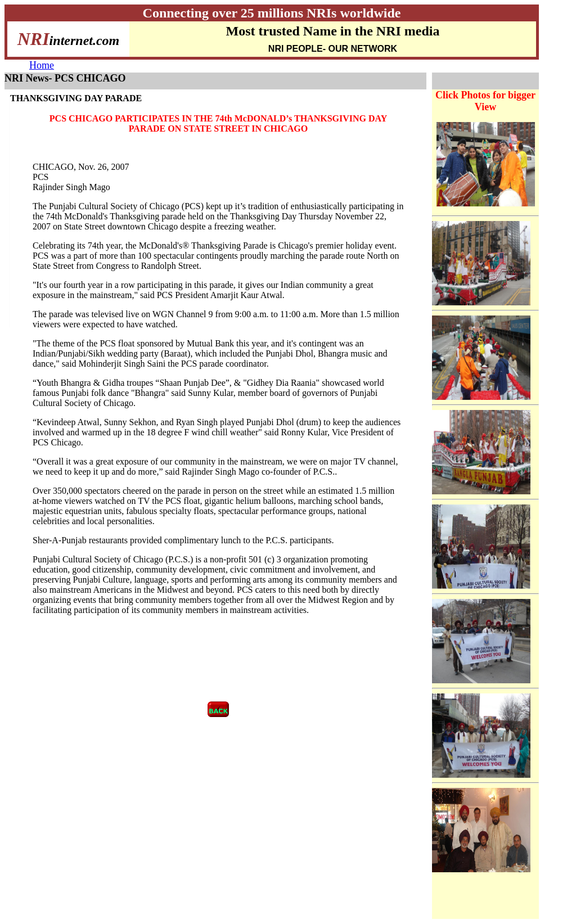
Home (42, 65)
